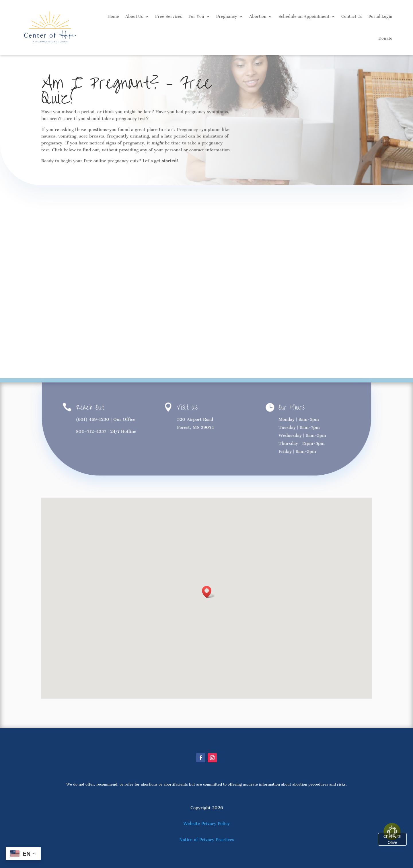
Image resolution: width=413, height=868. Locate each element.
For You (196, 17)
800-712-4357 (92, 431)
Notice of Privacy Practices (207, 840)
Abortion (258, 17)
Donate (385, 38)
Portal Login (380, 17)
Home (113, 17)
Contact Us (352, 17)
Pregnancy (227, 17)
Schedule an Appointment (304, 17)
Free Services (169, 17)
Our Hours (291, 408)
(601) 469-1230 (93, 419)
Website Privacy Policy (206, 823)
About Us (134, 17)
